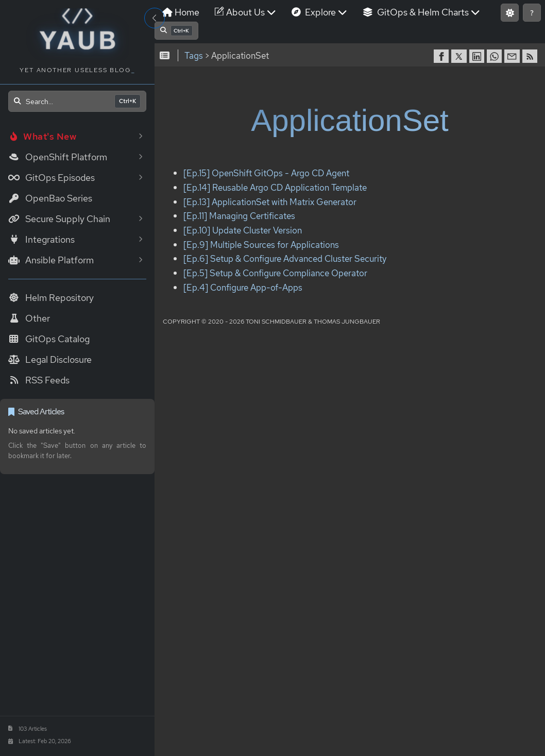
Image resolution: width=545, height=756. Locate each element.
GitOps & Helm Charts (421, 12)
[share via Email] (513, 56)
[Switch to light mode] (510, 13)
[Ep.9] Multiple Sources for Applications (261, 245)
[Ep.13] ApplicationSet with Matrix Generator (270, 202)
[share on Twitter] (460, 56)
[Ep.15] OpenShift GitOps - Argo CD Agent (266, 173)
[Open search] (77, 101)
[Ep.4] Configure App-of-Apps (243, 287)
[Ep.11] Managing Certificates (239, 216)
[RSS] (531, 56)
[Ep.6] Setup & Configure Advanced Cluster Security (285, 259)
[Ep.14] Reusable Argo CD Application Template (275, 187)
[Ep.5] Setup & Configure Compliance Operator (275, 273)
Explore (319, 12)
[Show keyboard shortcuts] (532, 13)
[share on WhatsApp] (496, 56)
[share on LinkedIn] (478, 56)
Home (181, 12)
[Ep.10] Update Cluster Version (243, 230)
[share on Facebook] (442, 56)
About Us (245, 12)
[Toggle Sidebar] (155, 18)
